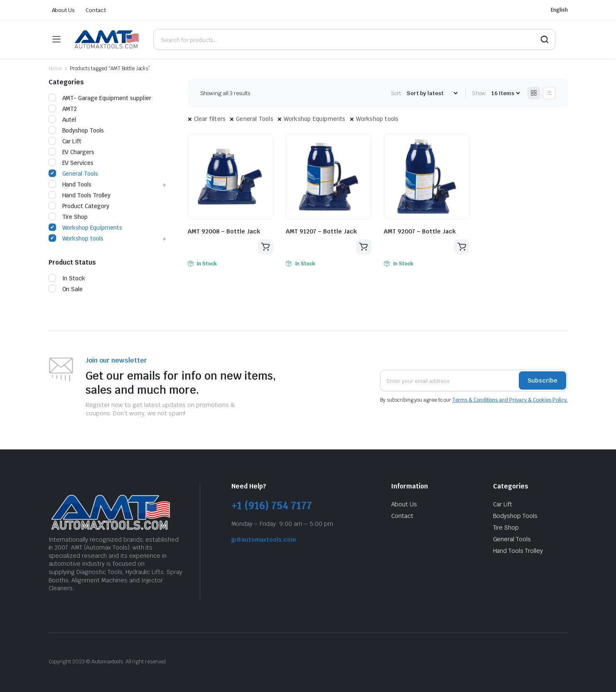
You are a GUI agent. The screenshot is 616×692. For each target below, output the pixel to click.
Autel (63, 120)
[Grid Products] (534, 93)
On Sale (66, 289)
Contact (96, 10)
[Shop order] (432, 93)
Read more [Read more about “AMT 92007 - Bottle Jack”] (461, 247)
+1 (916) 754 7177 (272, 506)
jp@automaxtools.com (264, 540)
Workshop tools (377, 119)
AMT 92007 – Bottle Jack (420, 231)
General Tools (255, 119)
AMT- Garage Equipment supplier (100, 98)
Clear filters (210, 119)
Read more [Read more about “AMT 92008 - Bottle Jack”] (265, 247)
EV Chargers (72, 152)
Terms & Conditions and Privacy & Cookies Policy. (510, 400)
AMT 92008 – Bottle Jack (224, 231)
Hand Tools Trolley (80, 195)
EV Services (71, 163)
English (559, 10)
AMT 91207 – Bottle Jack (321, 231)
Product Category (79, 206)
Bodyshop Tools (76, 130)
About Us (64, 10)
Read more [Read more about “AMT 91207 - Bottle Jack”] (363, 247)
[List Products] (549, 93)
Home (55, 69)
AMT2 (63, 109)
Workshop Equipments (315, 119)
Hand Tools (70, 184)
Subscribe (542, 380)
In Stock (67, 278)
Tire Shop (68, 217)
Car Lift (65, 141)
